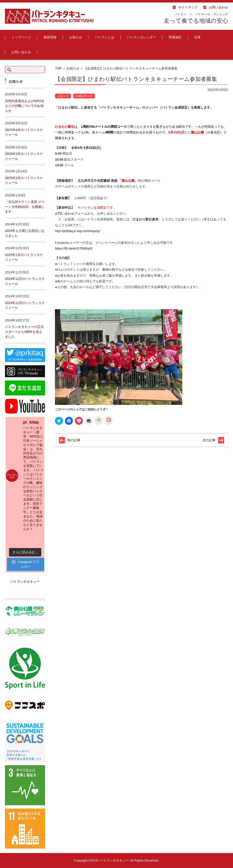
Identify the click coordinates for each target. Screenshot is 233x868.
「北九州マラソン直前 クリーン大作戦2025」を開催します (25, 207)
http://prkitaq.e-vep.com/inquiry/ (77, 231)
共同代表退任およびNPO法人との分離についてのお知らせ (25, 106)
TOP (58, 68)
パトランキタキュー (25, 582)
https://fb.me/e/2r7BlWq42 (74, 248)
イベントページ (107, 243)
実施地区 (175, 37)
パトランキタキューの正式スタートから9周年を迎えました (24, 332)
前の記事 (74, 440)
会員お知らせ (84, 96)
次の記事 (209, 440)
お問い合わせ (21, 52)
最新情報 (50, 37)
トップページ (21, 37)
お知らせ (76, 37)
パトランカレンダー (141, 37)
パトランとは (104, 37)
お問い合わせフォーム (71, 214)
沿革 (197, 37)
